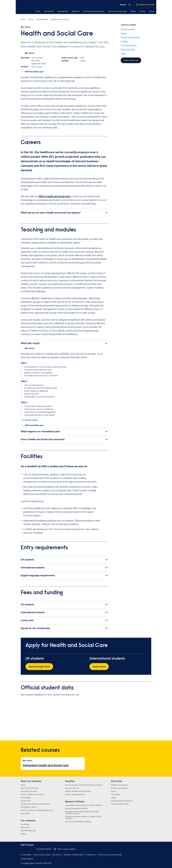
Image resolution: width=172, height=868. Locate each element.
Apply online (100, 666)
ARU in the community (30, 788)
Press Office (115, 794)
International (63, 11)
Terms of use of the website (110, 854)
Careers (124, 33)
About (152, 11)
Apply (123, 53)
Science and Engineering (75, 794)
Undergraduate (42, 19)
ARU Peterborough (28, 830)
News (133, 11)
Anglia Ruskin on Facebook (22, 849)
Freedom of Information (74, 854)
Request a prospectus (119, 785)
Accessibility (26, 854)
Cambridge (25, 824)
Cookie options (27, 858)
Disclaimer (57, 854)
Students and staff (145, 5)
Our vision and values (29, 791)
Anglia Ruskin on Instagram (26, 849)
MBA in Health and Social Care (54, 196)
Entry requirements (129, 45)
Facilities (124, 41)
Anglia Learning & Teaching (122, 800)
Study (38, 11)
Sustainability (26, 797)
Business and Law (72, 788)
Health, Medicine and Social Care (78, 791)
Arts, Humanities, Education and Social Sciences (84, 785)
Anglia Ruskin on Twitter (29, 849)
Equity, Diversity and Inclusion (32, 794)
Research (76, 11)
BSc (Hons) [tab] (28, 56)
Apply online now (131, 61)
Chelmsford (25, 827)
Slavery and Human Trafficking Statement (37, 810)
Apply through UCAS (40, 666)
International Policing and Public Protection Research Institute (82, 812)
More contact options (65, 849)
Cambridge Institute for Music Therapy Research (84, 805)
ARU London (37, 71)
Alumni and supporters (117, 11)
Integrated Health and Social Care (46, 765)
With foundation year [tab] (47, 56)
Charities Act (91, 854)
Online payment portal (120, 804)
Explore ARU (26, 800)
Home (23, 19)
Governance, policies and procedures (35, 804)
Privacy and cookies (42, 854)
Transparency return (29, 807)
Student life (49, 11)
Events (142, 11)
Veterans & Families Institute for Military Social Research (83, 817)
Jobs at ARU (25, 813)
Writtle (23, 833)
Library (114, 797)
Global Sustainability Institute (76, 808)
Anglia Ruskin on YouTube (32, 849)
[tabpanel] (64, 67)
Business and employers (94, 11)
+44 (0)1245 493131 (43, 849)
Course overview (128, 29)
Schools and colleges (119, 788)
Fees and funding (128, 49)
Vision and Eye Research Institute (78, 821)
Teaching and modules (130, 37)
